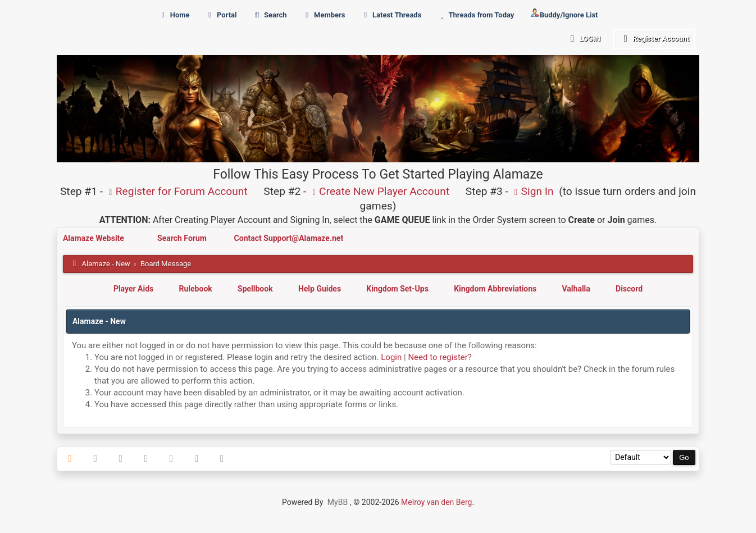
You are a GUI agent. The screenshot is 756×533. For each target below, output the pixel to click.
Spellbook (255, 289)
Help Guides (320, 289)
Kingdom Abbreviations (495, 289)
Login (583, 38)
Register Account (654, 38)
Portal (221, 15)
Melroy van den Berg (436, 502)
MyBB (338, 502)
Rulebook (196, 289)
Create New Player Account (379, 191)
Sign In (532, 191)
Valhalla (576, 289)
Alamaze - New (106, 264)
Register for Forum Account (177, 191)
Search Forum (183, 238)
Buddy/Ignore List (564, 14)
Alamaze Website (94, 238)
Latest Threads (391, 15)
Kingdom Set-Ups (397, 289)
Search (270, 15)
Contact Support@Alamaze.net (289, 238)
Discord (629, 289)
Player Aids (133, 289)
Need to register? (440, 357)
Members (324, 15)
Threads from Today (476, 15)
